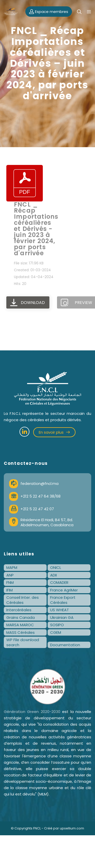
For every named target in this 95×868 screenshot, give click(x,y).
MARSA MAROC (20, 625)
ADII (53, 575)
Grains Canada (21, 617)
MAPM (12, 567)
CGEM (56, 632)
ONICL (56, 567)
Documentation (65, 645)
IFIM (9, 590)
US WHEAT (60, 610)
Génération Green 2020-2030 (32, 712)
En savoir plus (54, 432)
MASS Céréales (21, 632)
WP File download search (23, 642)
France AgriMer (64, 590)
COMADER (59, 582)
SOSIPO (57, 625)
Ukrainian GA (62, 617)
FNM (10, 582)
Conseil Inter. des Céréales (23, 600)
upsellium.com (72, 828)
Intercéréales (19, 610)
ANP (10, 575)
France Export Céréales (63, 600)
